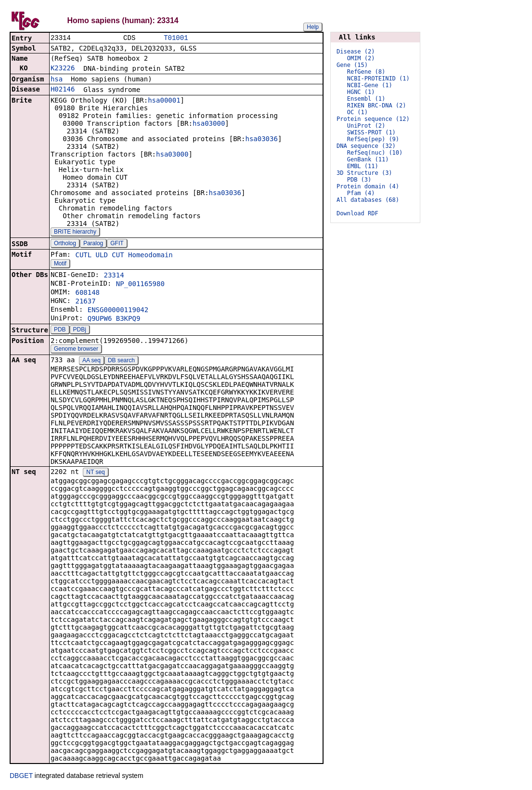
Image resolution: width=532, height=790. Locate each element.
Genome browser (76, 350)
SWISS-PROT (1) (371, 132)
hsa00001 (164, 101)
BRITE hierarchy (75, 233)
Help (313, 27)
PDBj (80, 330)
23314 (114, 276)
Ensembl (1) (366, 99)
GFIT (117, 244)
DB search (121, 361)
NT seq (95, 473)
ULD (102, 256)
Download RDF (357, 213)
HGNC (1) (361, 92)
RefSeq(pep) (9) (373, 139)
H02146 (63, 90)
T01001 (176, 38)
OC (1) (357, 112)
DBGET (21, 777)
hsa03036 (261, 140)
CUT (118, 256)
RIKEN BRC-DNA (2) (377, 105)
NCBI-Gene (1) (370, 85)
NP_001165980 (140, 285)
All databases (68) (368, 200)
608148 (87, 293)
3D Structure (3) (364, 173)
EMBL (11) (363, 166)
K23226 (63, 69)
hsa (57, 80)
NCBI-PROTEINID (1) (378, 79)
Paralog (93, 244)
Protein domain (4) (368, 186)
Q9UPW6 (100, 319)
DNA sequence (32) (366, 146)
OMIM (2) (361, 58)
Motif (60, 264)
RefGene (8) (366, 72)
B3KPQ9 (128, 319)
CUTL (83, 256)
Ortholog (65, 244)
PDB (60, 330)
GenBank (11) (368, 159)
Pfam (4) (361, 193)
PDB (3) (359, 180)
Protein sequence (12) (373, 119)
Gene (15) (352, 65)
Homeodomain (150, 256)
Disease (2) (356, 52)
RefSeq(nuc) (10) (375, 153)
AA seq (91, 361)
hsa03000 (209, 124)
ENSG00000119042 (118, 311)
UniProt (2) (366, 126)
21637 (85, 302)
